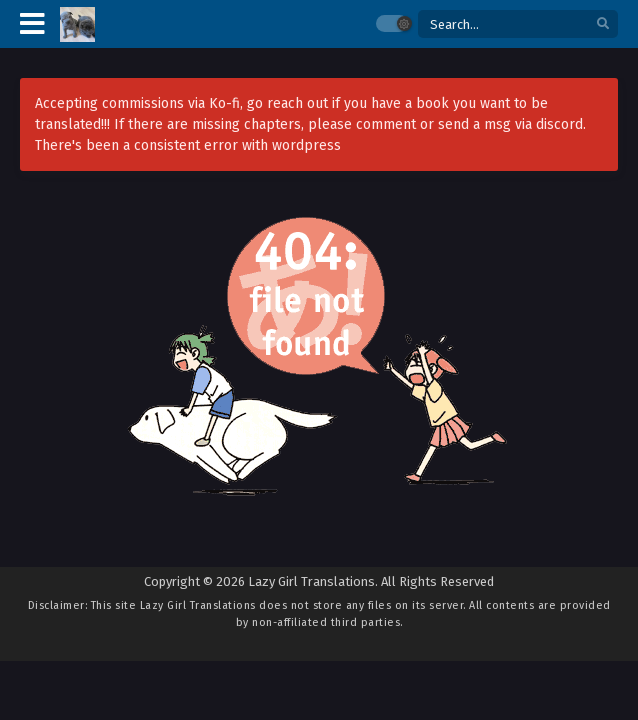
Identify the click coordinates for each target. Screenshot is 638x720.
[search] (603, 24)
